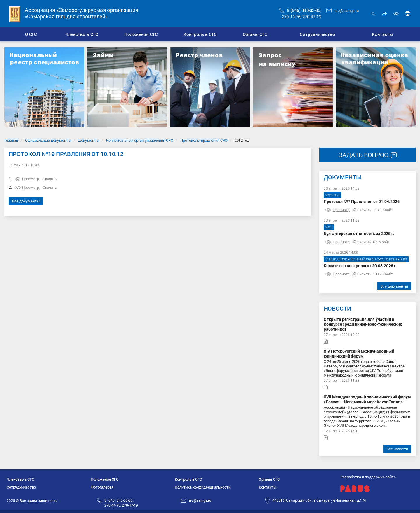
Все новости (397, 449)
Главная (11, 140)
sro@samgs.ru (343, 10)
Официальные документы (48, 140)
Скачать (50, 179)
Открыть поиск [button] (373, 14)
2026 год (332, 195)
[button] (82, 34)
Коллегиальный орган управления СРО (140, 140)
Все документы (26, 201)
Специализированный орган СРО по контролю (366, 259)
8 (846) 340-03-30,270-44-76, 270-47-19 (121, 503)
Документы (89, 140)
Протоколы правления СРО (204, 140)
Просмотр (27, 179)
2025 (329, 227)
